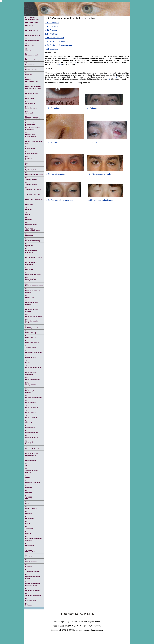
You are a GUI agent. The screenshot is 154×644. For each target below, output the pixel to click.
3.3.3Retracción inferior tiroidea (34, 315)
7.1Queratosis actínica (31, 556)
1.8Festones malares (31, 69)
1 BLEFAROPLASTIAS (32, 29)
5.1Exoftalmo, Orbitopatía (32, 481)
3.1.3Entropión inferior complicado (31, 251)
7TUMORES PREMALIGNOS (30, 550)
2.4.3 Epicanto (51, 30)
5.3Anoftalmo (29, 491)
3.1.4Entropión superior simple (34, 257)
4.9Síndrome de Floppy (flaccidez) (32, 471)
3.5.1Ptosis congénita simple (33, 367)
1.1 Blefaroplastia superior (33, 34)
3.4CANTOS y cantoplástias (33, 327)
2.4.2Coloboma (29, 208)
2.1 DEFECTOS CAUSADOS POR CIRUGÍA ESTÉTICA (33, 87)
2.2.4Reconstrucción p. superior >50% (34, 141)
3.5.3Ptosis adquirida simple (33, 378)
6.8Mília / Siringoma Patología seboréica (34, 538)
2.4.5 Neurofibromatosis (31, 223)
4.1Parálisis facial (30, 426)
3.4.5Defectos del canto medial (34, 352)
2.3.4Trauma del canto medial (33, 194)
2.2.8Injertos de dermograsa (33, 164)
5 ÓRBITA (28, 476)
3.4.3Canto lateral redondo (32, 342)
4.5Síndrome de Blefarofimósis (34, 448)
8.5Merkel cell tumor (31, 599)
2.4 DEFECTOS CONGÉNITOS (34, 199)
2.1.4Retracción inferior (31, 107)
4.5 (61, 64)
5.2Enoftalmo (29, 486)
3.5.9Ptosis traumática (31, 412)
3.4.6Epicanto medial (30, 357)
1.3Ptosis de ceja (30, 44)
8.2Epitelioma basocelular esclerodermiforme (33, 583)
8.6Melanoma (29, 604)
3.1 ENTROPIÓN (29, 235)
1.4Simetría (28, 49)
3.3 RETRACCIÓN (30, 297)
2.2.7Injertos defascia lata (29, 158)
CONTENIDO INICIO (32, 22)
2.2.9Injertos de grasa (31, 169)
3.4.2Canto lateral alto (31, 337)
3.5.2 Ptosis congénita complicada (59, 45)
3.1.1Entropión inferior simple (33, 240)
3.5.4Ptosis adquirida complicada (30, 384)
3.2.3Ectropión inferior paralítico (34, 285)
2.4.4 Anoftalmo (94, 143)
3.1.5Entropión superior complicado (31, 262)
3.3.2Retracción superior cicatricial (32, 309)
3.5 (75, 62)
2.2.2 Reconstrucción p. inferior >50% (33, 129)
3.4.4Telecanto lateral (31, 347)
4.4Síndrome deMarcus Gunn (30, 442)
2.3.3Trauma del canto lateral (33, 189)
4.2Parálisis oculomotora (32, 431)
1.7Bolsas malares (30, 64)
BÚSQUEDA (29, 25)
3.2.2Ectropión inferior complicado (31, 279)
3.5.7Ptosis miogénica (31, 402)
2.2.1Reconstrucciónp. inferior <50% (30, 123)
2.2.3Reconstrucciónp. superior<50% (30, 135)
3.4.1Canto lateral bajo (31, 332)
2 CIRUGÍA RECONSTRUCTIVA (31, 80)
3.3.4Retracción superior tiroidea (32, 321)
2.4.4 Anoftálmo (51, 34)
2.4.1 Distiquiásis (52, 23)
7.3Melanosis (29, 566)
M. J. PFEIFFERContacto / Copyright (32, 18)
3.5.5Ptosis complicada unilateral (31, 391)
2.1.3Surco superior (30, 102)
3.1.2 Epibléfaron (29, 245)
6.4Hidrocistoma (30, 518)
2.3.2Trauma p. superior (31, 184)
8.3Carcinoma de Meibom (32, 589)
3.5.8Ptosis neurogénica (31, 407)
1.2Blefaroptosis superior (32, 39)
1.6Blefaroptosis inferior (32, 59)
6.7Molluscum (29, 533)
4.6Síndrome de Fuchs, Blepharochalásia (32, 454)
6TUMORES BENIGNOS (29, 497)
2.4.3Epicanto (28, 213)
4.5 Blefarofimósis (52, 49)
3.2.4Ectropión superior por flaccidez (33, 291)
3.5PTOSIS (28, 362)
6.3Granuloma (29, 513)
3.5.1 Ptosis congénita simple (57, 41)
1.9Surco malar (29, 74)
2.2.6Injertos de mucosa (31, 152)
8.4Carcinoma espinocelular (33, 594)
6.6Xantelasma (29, 528)
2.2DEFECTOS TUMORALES (33, 117)
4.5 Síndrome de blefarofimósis (100, 200)
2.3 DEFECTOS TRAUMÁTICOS (34, 174)
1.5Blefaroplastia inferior (32, 54)
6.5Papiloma (28, 523)
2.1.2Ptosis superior (30, 97)
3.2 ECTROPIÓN (29, 268)
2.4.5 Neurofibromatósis (55, 38)
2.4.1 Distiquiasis (29, 204)
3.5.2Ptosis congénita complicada (31, 372)
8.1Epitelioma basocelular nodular (33, 577)
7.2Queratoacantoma (31, 561)
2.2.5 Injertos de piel (30, 147)
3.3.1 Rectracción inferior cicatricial (32, 303)
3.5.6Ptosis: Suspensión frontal (34, 397)
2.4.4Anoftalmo (29, 218)
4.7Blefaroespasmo (30, 460)
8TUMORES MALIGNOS (32, 571)
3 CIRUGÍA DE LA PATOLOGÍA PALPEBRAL (33, 229)
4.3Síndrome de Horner (32, 436)
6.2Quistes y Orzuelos (31, 508)
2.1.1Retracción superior (32, 92)
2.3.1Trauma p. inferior (31, 179)
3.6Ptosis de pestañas (31, 416)
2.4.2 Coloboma (52, 26)
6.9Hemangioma (29, 544)
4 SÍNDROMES (29, 421)
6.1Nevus (27, 503)
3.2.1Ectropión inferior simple (33, 273)
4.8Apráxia (28, 465)
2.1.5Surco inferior (30, 112)
